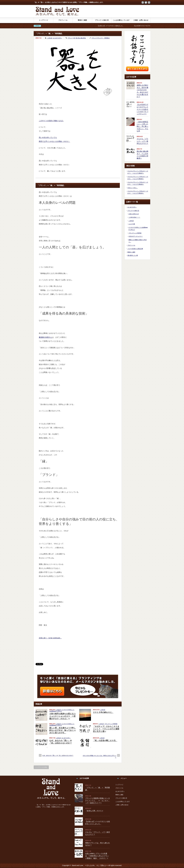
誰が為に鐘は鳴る (81, 38)
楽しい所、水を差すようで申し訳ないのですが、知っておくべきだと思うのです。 (62, 730)
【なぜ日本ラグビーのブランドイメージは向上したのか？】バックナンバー (142, 109)
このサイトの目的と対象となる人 (51, 121)
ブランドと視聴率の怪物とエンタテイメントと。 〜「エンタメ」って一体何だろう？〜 (98, 801)
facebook (149, 2)
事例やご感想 (82, 20)
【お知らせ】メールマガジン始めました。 (114, 26)
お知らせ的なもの (134, 214)
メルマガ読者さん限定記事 (135, 249)
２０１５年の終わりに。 (103, 712)
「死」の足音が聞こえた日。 (105, 741)
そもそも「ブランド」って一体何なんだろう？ (142, 141)
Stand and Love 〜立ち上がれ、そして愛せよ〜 (90, 865)
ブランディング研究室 (111, 724)
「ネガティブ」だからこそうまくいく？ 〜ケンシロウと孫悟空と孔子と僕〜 (106, 729)
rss (143, 2)
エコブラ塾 (132, 224)
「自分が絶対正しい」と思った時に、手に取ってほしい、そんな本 (142, 126)
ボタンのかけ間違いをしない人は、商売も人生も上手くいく (100, 756)
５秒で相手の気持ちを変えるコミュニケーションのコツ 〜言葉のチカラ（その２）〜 (62, 716)
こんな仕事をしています (121, 20)
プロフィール (63, 20)
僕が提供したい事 (133, 255)
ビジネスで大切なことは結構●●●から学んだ (62, 710)
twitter (146, 2)
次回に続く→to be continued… (50, 638)
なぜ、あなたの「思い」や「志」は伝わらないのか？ (58, 755)
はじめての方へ (57, 38)
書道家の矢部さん (45, 337)
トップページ (43, 20)
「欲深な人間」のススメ (94, 811)
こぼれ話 (50, 38)
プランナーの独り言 (102, 20)
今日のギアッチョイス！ (136, 236)
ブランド (70, 38)
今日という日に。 (133, 188)
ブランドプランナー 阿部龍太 (101, 38)
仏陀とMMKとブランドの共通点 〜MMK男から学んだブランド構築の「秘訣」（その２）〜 (97, 856)
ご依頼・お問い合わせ (141, 20)
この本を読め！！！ (134, 217)
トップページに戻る (41, 767)
